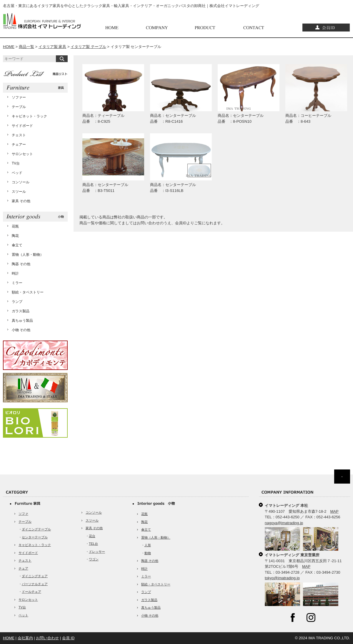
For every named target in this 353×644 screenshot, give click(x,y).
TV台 (16, 163)
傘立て (17, 245)
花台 (92, 536)
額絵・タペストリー (28, 292)
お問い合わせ (47, 638)
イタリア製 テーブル (88, 47)
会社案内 (25, 638)
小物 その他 (21, 330)
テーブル (19, 107)
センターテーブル (35, 537)
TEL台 (93, 544)
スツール (19, 192)
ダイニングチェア (35, 576)
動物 (148, 553)
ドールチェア (31, 592)
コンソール (21, 182)
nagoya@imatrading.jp (284, 523)
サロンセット (22, 154)
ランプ (17, 302)
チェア (23, 568)
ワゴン (94, 559)
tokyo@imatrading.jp (282, 578)
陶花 (15, 236)
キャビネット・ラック (29, 116)
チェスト (19, 135)
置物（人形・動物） (28, 255)
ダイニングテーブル (36, 529)
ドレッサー (97, 552)
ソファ (23, 514)
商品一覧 (26, 47)
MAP (334, 511)
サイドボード (22, 126)
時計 (15, 273)
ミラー (17, 283)
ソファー (19, 97)
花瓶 (15, 226)
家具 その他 (21, 201)
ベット (23, 615)
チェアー (19, 145)
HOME (9, 47)
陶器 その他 (21, 264)
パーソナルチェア (35, 584)
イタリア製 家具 (53, 47)
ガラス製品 (21, 311)
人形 (148, 545)
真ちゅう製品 (22, 321)
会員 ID (68, 638)
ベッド (17, 173)
